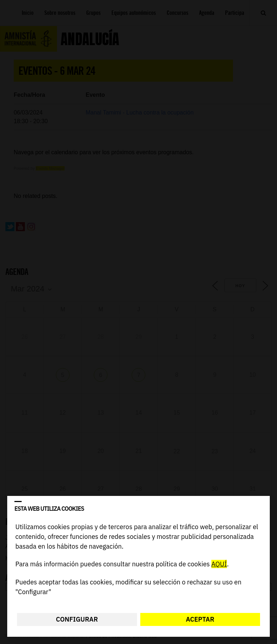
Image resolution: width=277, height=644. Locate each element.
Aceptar (200, 619)
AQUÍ (219, 564)
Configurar (77, 619)
